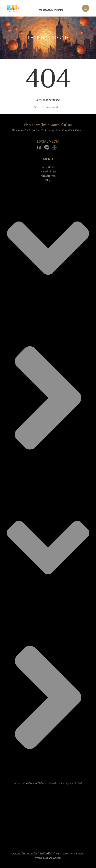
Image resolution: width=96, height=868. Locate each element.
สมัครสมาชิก (48, 176)
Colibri (57, 858)
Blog (48, 479)
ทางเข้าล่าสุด (48, 171)
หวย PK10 (48, 167)
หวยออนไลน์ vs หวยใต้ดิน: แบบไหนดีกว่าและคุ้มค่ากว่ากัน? (48, 783)
